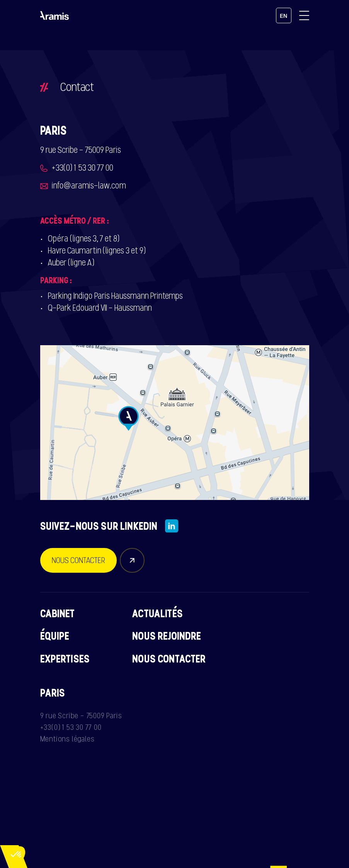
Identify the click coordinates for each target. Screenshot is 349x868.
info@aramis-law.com (89, 186)
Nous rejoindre (167, 636)
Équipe (55, 636)
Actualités (157, 613)
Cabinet (58, 613)
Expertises (65, 659)
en (283, 16)
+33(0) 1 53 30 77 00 (83, 168)
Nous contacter (169, 659)
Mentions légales (67, 739)
